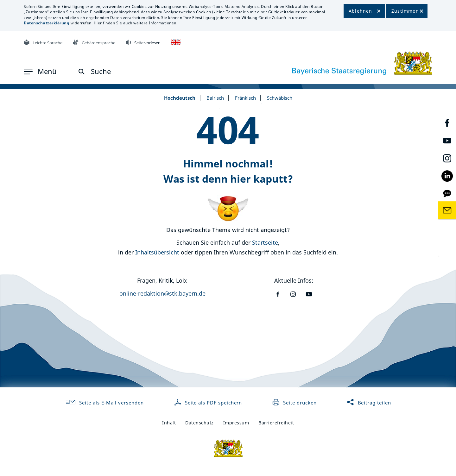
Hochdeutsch (180, 98)
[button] (40, 72)
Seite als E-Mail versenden (104, 403)
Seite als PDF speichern (209, 403)
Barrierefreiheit (276, 423)
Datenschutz (199, 423)
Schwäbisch (280, 98)
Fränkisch (245, 98)
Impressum (236, 423)
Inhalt (169, 423)
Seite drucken (294, 403)
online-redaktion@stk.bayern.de (162, 293)
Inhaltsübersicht (157, 252)
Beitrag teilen (369, 403)
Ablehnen (361, 11)
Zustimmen (405, 11)
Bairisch (215, 98)
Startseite (265, 242)
